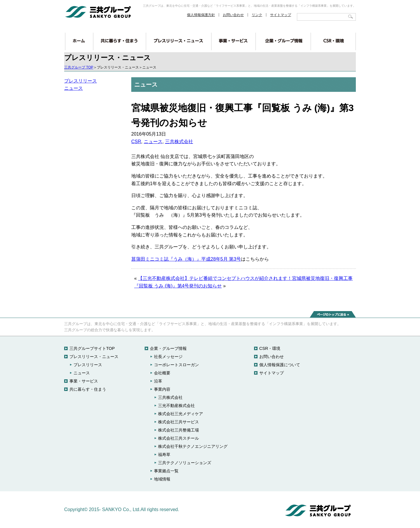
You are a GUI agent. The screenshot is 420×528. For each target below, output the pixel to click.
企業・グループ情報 (168, 348)
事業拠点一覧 (166, 471)
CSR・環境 (270, 348)
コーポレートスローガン (176, 365)
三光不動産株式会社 (176, 406)
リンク (257, 15)
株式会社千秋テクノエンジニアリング (193, 446)
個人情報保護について (280, 365)
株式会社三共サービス (178, 422)
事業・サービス (84, 381)
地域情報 (162, 479)
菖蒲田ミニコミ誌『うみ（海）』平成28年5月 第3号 (186, 259)
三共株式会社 (179, 142)
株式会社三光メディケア (181, 414)
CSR (136, 142)
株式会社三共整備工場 (178, 430)
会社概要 (162, 373)
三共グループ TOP (79, 67)
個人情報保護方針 (201, 15)
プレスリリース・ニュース (94, 357)
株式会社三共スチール (178, 438)
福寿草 (164, 455)
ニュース (73, 88)
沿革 (158, 381)
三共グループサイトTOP (92, 348)
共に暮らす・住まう (88, 389)
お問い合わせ (233, 15)
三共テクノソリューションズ (185, 463)
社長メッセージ (168, 357)
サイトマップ (281, 15)
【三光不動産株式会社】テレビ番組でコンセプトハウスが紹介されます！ (215, 278)
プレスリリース (80, 81)
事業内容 (162, 389)
